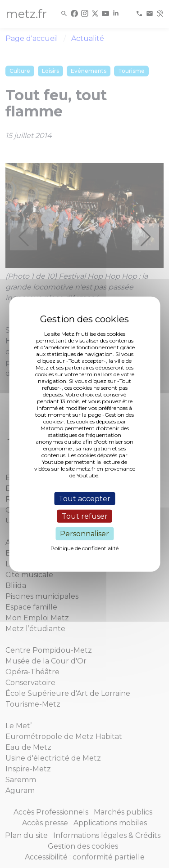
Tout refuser (85, 516)
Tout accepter (84, 498)
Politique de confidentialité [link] (84, 548)
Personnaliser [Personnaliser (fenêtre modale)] (84, 534)
